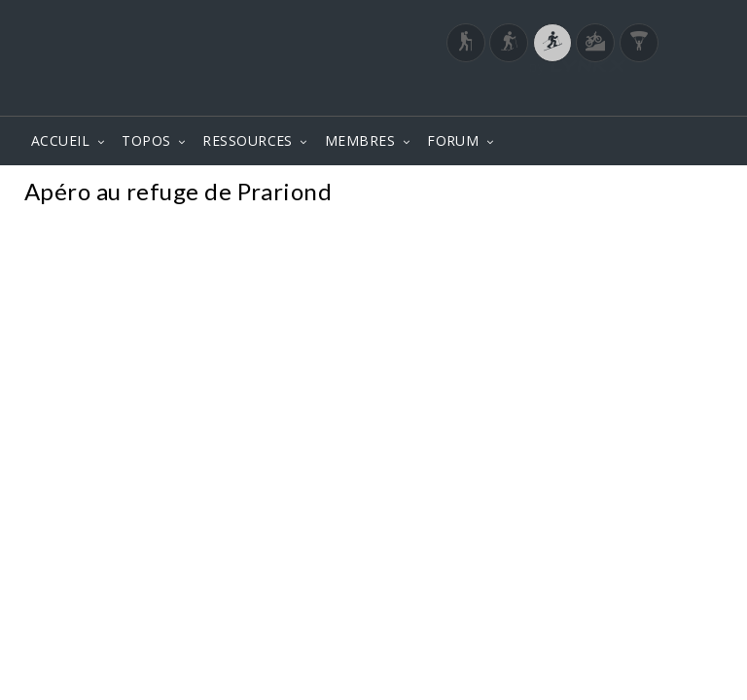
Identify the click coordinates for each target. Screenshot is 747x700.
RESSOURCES (248, 140)
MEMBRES (360, 140)
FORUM (453, 140)
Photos (687, 194)
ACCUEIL (60, 140)
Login (622, 96)
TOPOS (146, 140)
